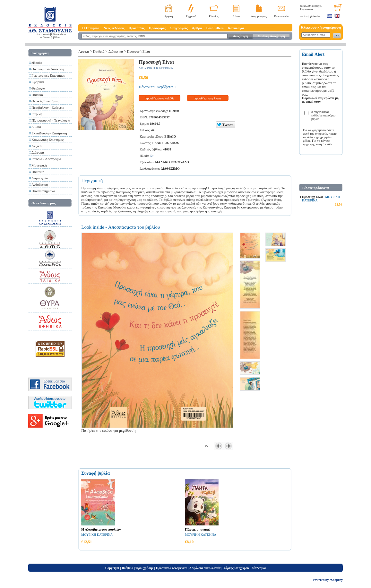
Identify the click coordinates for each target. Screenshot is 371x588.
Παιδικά (37, 95)
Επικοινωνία (281, 16)
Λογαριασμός (259, 16)
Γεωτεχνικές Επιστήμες (48, 75)
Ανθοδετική (40, 184)
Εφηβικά (38, 82)
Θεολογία (38, 88)
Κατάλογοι (236, 28)
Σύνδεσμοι (259, 568)
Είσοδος (214, 16)
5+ (152, 156)
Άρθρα (197, 28)
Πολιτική (38, 172)
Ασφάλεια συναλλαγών (205, 568)
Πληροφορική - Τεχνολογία (51, 120)
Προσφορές (157, 28)
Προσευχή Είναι (138, 51)
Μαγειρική (39, 165)
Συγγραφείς (179, 28)
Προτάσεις (137, 28)
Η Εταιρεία (91, 28)
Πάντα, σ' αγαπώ (198, 529)
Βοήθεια (128, 568)
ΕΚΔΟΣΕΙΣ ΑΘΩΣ (165, 143)
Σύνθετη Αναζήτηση (271, 36)
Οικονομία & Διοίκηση (48, 69)
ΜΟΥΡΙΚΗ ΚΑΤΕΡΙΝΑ (156, 68)
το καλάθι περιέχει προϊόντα (311, 7)
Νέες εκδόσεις (114, 28)
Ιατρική (37, 114)
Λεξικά (37, 146)
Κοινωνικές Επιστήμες (47, 140)
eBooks (37, 63)
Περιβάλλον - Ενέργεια (48, 107)
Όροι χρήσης (145, 568)
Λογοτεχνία (40, 178)
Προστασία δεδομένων (171, 568)
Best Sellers (215, 28)
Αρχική (169, 16)
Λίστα (236, 16)
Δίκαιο (36, 127)
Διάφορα (38, 152)
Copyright (112, 568)
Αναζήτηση (241, 36)
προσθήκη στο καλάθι (160, 98)
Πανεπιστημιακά (43, 191)
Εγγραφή (191, 16)
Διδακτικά (116, 51)
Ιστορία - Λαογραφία (46, 159)
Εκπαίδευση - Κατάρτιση (49, 133)
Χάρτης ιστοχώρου (236, 568)
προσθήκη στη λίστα (208, 98)
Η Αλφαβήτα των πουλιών (101, 529)
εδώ (330, 144)
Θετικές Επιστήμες (45, 101)
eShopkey (336, 580)
